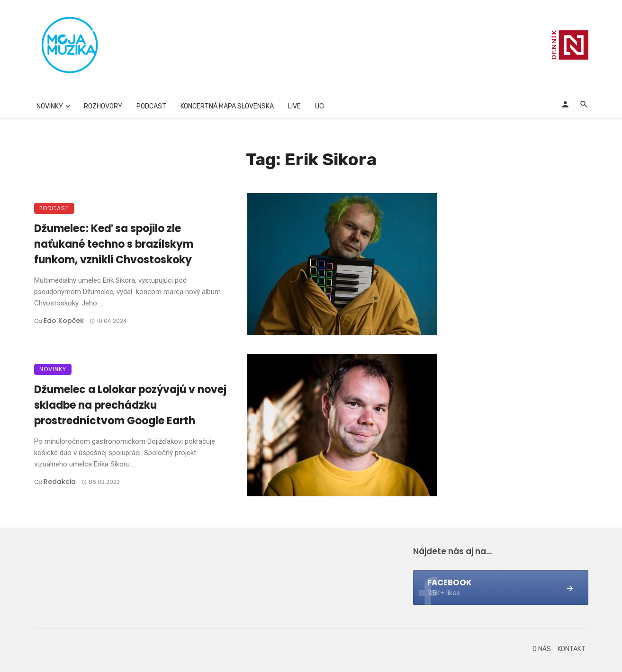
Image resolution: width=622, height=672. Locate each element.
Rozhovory (103, 106)
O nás (542, 649)
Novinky (50, 106)
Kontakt (572, 649)
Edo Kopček (64, 321)
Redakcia (60, 482)
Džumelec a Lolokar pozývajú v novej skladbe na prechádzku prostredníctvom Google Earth (130, 405)
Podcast (151, 106)
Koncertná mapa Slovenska (227, 106)
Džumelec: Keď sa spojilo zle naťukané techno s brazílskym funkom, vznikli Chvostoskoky (114, 244)
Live (294, 106)
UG (320, 106)
